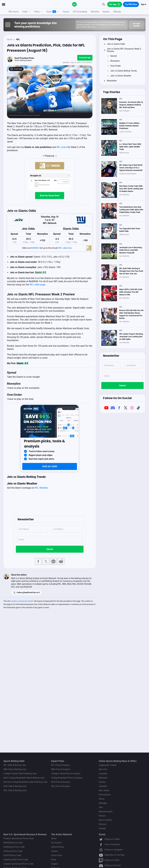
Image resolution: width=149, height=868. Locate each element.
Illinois (102, 799)
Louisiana (103, 774)
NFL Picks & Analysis (60, 765)
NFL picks (62, 147)
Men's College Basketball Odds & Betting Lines (24, 778)
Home (10, 39)
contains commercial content (22, 601)
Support (55, 864)
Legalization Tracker (108, 765)
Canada (102, 828)
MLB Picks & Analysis (61, 782)
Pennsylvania (105, 795)
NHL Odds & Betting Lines (15, 790)
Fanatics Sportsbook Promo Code (19, 838)
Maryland (103, 778)
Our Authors (56, 843)
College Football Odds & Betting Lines (20, 774)
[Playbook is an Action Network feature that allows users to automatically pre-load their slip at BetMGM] (56, 156)
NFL (18, 39)
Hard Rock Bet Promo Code (16, 860)
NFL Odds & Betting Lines (15, 765)
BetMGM (34, 248)
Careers (54, 851)
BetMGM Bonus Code (13, 843)
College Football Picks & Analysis (66, 774)
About (54, 838)
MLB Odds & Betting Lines (15, 786)
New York (103, 769)
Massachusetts (106, 812)
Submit (50, 549)
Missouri (103, 824)
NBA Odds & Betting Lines (15, 769)
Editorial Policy (58, 847)
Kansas (102, 816)
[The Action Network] (74, 4)
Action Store (57, 855)
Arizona (102, 782)
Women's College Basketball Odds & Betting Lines (25, 782)
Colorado (103, 786)
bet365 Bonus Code (12, 855)
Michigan (103, 803)
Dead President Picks (24, 58)
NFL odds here (65, 248)
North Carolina (105, 820)
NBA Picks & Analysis (61, 769)
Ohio (101, 807)
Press (54, 860)
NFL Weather (41, 488)
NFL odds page (37, 285)
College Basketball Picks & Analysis (67, 778)
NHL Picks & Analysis (61, 786)
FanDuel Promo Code (13, 851)
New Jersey (104, 790)
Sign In (144, 4)
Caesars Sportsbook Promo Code (18, 864)
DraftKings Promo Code (14, 847)
